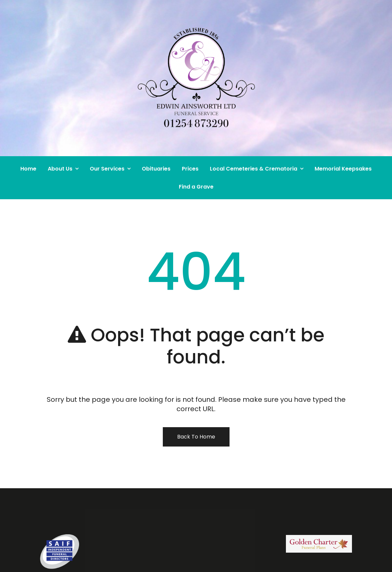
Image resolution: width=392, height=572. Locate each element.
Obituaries (156, 169)
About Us (60, 169)
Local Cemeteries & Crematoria (254, 169)
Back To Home (196, 437)
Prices (190, 169)
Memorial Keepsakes (343, 169)
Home (28, 169)
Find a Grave (196, 187)
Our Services (107, 169)
